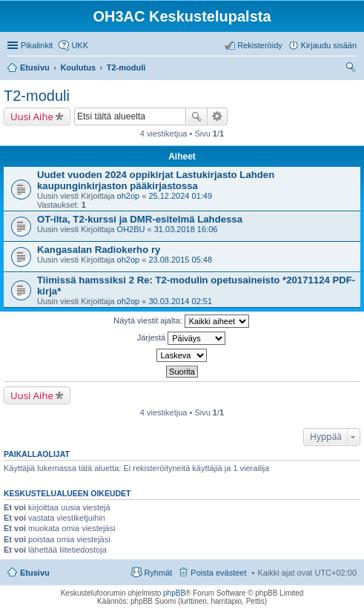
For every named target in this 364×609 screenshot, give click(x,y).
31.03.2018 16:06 (186, 229)
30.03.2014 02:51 (180, 301)
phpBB (174, 593)
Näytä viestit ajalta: (181, 321)
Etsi (196, 116)
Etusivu (35, 573)
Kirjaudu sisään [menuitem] (329, 45)
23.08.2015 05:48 (180, 260)
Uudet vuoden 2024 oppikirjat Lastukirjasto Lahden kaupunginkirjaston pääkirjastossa (156, 180)
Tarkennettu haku (218, 116)
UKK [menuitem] (80, 45)
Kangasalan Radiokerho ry (99, 250)
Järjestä (182, 338)
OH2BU (131, 229)
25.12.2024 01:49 (180, 196)
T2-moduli (37, 96)
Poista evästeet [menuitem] (218, 573)
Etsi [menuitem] (353, 69)
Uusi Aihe (32, 116)
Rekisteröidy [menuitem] (260, 45)
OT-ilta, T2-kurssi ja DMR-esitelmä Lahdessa (140, 219)
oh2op (129, 196)
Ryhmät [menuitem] (158, 573)
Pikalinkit (37, 45)
